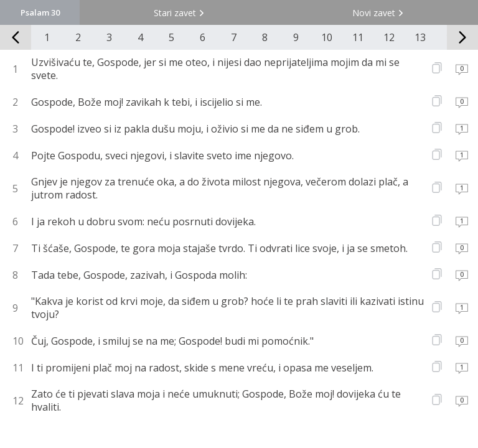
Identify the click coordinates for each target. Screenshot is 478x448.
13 (420, 37)
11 (358, 37)
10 (327, 37)
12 (389, 37)
